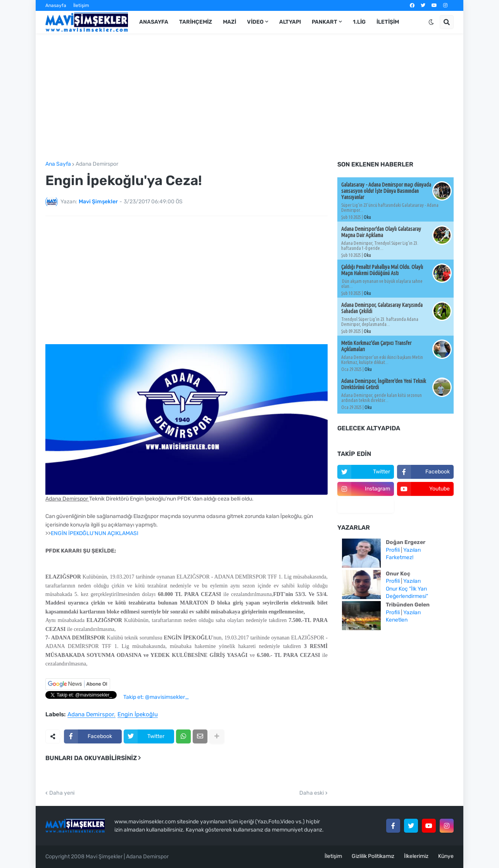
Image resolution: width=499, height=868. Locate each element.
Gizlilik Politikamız (373, 856)
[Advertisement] (249, 97)
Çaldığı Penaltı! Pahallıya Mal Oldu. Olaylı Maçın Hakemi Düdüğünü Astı (382, 270)
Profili (393, 550)
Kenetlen (397, 620)
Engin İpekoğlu (138, 715)
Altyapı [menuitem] (290, 22)
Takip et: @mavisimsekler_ (156, 697)
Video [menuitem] (255, 22)
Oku (367, 217)
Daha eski (312, 793)
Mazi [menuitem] (230, 22)
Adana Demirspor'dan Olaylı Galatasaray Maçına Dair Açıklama (381, 232)
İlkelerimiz (416, 856)
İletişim (81, 5)
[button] (431, 22)
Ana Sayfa (58, 164)
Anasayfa (56, 5)
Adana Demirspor (97, 164)
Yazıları (412, 550)
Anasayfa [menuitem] (154, 22)
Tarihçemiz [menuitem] (196, 22)
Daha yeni (62, 793)
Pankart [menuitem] (325, 22)
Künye (446, 856)
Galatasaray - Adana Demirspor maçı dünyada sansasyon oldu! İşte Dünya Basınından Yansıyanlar (386, 191)
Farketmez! (400, 557)
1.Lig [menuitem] (359, 22)
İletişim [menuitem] (388, 22)
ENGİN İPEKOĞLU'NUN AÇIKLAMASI (95, 533)
